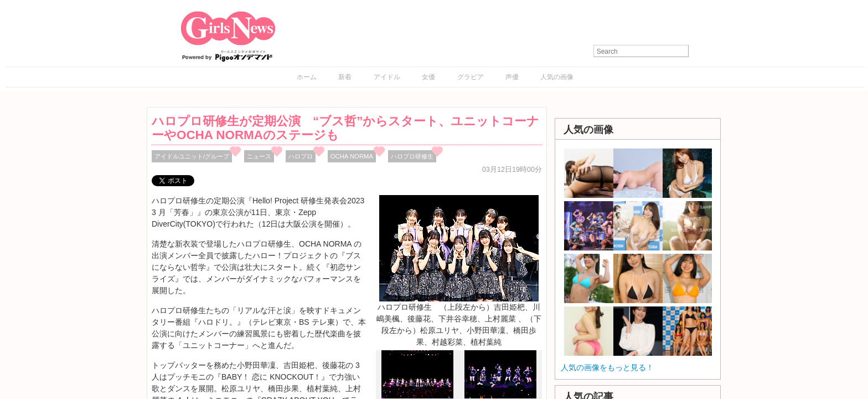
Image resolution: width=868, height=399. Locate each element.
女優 (428, 77)
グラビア (471, 77)
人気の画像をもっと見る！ (607, 367)
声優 (512, 77)
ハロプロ (301, 156)
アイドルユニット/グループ (192, 156)
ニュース (259, 156)
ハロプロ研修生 (412, 156)
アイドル (387, 77)
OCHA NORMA (352, 156)
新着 (345, 77)
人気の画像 (557, 77)
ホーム (307, 77)
